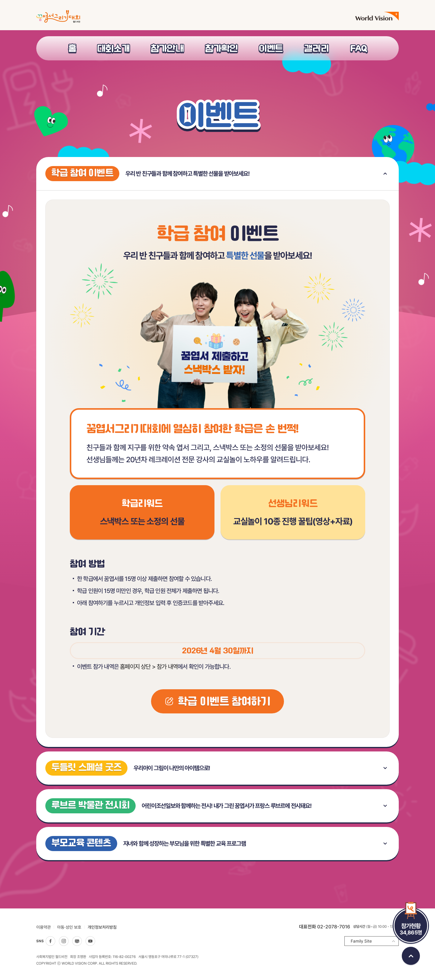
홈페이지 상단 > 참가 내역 (149, 667)
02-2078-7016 (334, 927)
